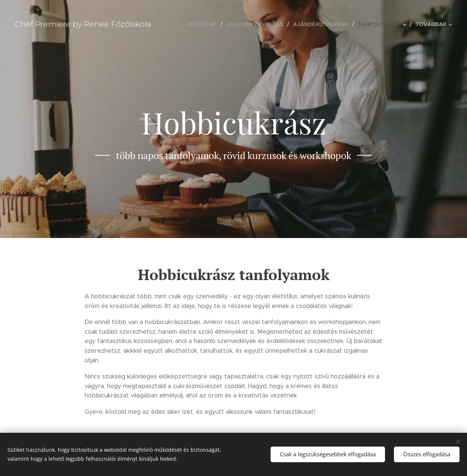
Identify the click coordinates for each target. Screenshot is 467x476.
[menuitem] (209, 24)
